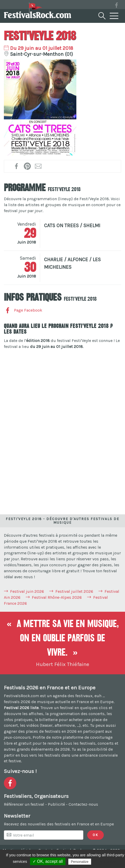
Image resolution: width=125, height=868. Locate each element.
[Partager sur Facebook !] (17, 166)
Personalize (80, 862)
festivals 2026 (17, 702)
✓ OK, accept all (48, 861)
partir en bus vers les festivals (32, 755)
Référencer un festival (24, 804)
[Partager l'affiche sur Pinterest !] (28, 166)
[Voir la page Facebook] (116, 6)
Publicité (56, 804)
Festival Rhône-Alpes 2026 (57, 597)
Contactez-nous (83, 804)
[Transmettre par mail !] (38, 166)
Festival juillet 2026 (74, 591)
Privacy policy (105, 862)
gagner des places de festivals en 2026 (40, 731)
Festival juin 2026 (27, 591)
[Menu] (114, 16)
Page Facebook (23, 310)
